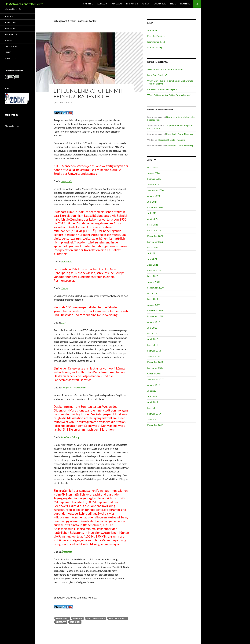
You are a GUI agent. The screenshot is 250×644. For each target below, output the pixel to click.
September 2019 (155, 288)
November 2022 (155, 242)
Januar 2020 (153, 282)
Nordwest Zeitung (70, 437)
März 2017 (153, 408)
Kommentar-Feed (156, 42)
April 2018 (153, 339)
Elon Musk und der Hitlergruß (162, 89)
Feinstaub (78, 618)
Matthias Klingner (96, 618)
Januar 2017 (153, 419)
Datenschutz (160, 4)
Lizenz (173, 4)
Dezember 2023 (155, 207)
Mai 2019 (152, 293)
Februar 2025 (154, 179)
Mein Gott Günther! (157, 75)
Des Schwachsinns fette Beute (24, 4)
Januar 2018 (153, 356)
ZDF (63, 322)
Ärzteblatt (66, 261)
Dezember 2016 (155, 425)
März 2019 (153, 299)
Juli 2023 (152, 213)
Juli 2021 (152, 253)
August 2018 (154, 322)
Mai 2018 (152, 333)
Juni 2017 (152, 396)
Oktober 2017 (154, 374)
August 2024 (154, 196)
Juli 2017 (152, 391)
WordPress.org (155, 48)
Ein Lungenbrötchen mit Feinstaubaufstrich (88, 93)
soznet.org (102, 4)
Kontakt (146, 4)
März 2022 (153, 248)
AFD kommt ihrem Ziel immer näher (165, 69)
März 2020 (153, 276)
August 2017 (154, 385)
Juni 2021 (152, 259)
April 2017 (153, 402)
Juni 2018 (152, 328)
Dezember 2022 (155, 236)
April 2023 (153, 219)
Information (132, 4)
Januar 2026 (153, 173)
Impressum (117, 4)
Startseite (88, 4)
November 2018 (155, 316)
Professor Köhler (118, 618)
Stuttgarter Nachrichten (73, 387)
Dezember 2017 (155, 362)
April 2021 (153, 265)
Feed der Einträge (156, 36)
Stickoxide (75, 622)
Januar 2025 (153, 185)
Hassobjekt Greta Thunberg (180, 134)
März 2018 (153, 345)
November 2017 (155, 368)
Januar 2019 (153, 305)
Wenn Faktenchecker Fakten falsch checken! (169, 95)
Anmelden (152, 30)
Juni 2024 (152, 202)
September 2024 (155, 190)
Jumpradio (67, 181)
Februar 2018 (154, 351)
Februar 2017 (154, 414)
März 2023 (153, 225)
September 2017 (155, 379)
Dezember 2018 (155, 311)
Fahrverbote (62, 618)
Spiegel (65, 288)
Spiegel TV (61, 622)
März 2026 (153, 167)
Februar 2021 (154, 270)
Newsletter (186, 4)
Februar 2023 (154, 230)
